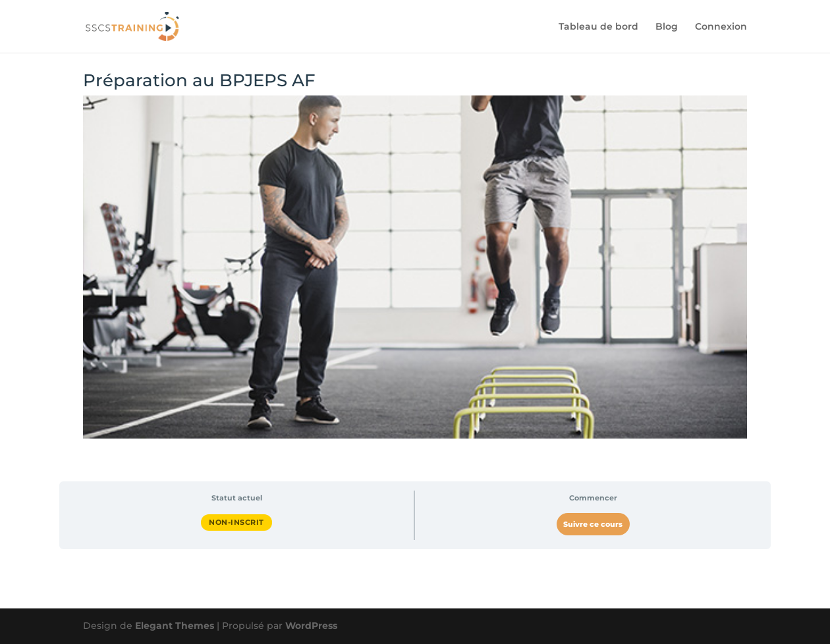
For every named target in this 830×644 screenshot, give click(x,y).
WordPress (311, 626)
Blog (667, 27)
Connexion (721, 27)
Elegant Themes (175, 626)
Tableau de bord (598, 27)
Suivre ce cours (593, 524)
